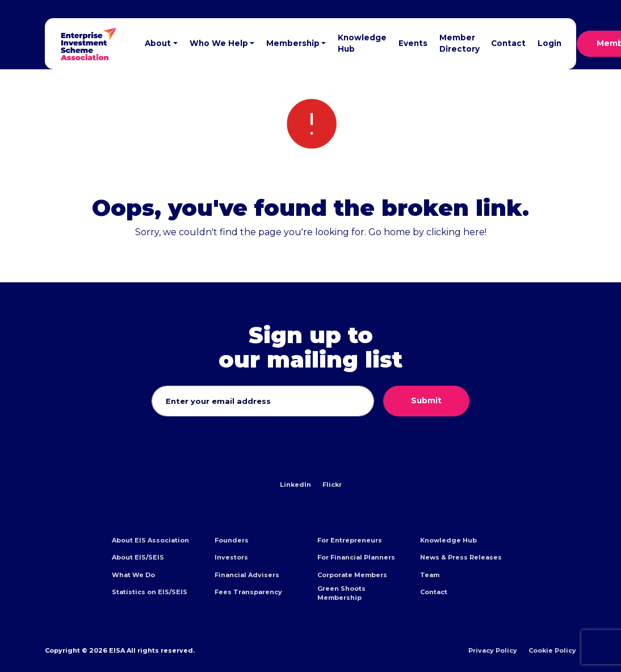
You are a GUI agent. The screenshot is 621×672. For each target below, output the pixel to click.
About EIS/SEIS (138, 557)
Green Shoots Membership (341, 593)
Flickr (332, 485)
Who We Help (219, 43)
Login (549, 43)
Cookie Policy (552, 650)
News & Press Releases (461, 557)
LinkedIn (295, 485)
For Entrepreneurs (350, 540)
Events (413, 43)
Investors (231, 557)
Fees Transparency (248, 592)
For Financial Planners (356, 557)
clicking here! (456, 232)
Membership (293, 43)
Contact (508, 43)
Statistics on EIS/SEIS (150, 592)
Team (430, 575)
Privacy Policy (493, 650)
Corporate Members (352, 575)
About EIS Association (150, 540)
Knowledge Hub (362, 43)
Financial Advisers (247, 575)
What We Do (133, 575)
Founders (232, 540)
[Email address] (263, 401)
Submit (426, 400)
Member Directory (460, 43)
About (158, 43)
